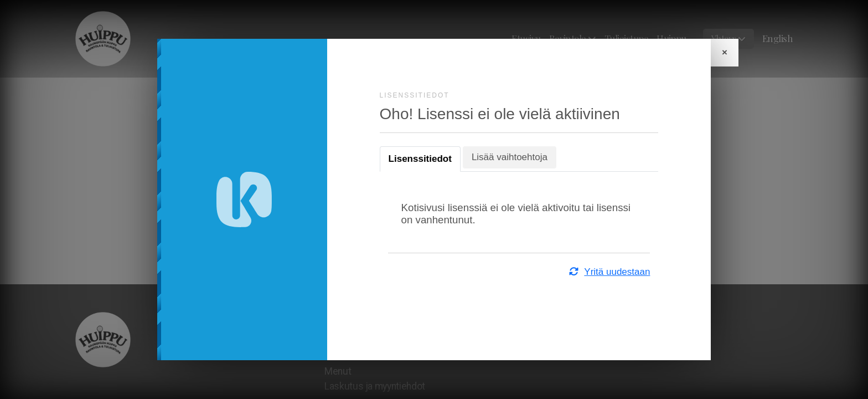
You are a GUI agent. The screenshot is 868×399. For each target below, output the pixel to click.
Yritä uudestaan (606, 272)
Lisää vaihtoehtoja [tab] (512, 157)
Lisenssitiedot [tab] (423, 159)
